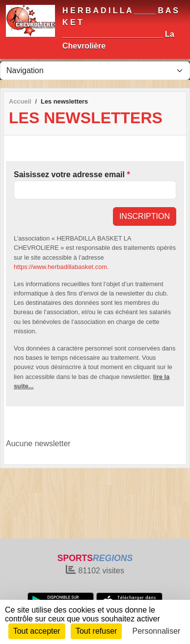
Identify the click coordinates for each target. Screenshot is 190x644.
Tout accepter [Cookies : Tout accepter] (37, 631)
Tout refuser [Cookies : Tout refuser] (96, 631)
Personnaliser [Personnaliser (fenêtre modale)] (157, 631)
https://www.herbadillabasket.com (60, 267)
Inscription (145, 216)
